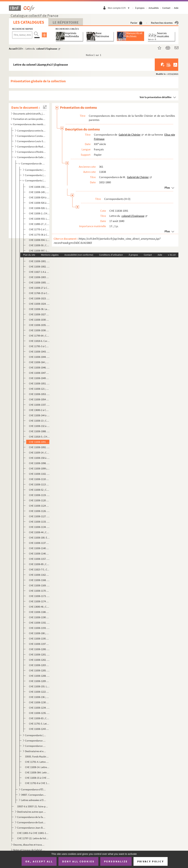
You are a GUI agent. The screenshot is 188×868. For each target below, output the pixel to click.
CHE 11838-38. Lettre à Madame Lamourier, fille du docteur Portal (39, 309)
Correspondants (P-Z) (36, 735)
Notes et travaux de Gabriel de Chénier (29, 850)
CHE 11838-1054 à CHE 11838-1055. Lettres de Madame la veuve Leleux (39, 399)
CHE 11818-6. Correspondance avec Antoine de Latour (39, 341)
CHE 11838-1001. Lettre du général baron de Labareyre (39, 261)
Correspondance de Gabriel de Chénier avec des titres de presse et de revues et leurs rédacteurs (36, 741)
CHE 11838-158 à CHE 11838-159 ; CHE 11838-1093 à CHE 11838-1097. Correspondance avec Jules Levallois (39, 458)
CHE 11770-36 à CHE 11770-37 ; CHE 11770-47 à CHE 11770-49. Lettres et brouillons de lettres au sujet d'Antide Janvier (39, 235)
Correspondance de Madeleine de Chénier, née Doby (32, 146)
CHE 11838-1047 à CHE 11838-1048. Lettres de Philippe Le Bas (39, 373)
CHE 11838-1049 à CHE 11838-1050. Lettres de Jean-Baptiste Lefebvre (39, 378)
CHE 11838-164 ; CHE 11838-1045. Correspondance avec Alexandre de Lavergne (39, 362)
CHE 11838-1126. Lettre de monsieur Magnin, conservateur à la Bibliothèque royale (39, 511)
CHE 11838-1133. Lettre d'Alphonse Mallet (39, 522)
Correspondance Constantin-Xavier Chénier (32, 136)
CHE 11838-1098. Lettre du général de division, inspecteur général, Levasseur (39, 463)
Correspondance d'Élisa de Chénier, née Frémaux (34, 789)
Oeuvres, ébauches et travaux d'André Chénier (29, 845)
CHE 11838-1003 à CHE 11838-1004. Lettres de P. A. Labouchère (39, 277)
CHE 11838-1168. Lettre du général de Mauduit (39, 580)
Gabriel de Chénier (130, 135)
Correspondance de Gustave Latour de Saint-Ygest (32, 822)
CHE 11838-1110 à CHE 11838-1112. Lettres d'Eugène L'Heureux (39, 479)
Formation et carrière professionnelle (29, 119)
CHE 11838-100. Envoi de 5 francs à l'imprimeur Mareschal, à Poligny (39, 538)
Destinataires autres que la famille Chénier (32, 812)
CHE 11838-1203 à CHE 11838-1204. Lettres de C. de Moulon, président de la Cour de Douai (39, 665)
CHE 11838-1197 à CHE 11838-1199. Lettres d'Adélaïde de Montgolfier (39, 644)
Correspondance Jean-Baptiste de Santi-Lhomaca (32, 828)
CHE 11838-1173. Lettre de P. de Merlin (39, 596)
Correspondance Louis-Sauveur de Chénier (32, 141)
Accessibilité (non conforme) (79, 255)
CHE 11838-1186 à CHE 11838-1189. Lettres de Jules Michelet (39, 612)
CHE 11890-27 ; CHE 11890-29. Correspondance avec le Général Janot (39, 224)
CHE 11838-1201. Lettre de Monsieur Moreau (39, 654)
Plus (167, 188)
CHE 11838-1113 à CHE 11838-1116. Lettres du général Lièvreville (39, 484)
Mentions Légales (50, 255)
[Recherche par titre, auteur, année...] (22, 35)
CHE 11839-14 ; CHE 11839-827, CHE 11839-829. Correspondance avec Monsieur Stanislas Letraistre (39, 453)
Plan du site (29, 255)
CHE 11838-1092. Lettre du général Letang (39, 447)
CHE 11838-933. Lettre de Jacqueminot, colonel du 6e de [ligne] (39, 219)
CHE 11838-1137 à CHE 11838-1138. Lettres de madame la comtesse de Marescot (39, 543)
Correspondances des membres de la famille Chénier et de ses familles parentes (29, 124)
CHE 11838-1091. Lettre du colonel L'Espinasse (39, 442)
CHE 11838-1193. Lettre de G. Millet (39, 628)
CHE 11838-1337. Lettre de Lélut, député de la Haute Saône (39, 405)
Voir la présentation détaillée (156, 97)
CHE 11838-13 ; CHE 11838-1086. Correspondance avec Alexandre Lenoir (39, 421)
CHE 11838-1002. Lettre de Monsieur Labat (39, 267)
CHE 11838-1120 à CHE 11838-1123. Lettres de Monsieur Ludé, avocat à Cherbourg (39, 500)
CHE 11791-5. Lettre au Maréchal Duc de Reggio (39, 724)
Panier (136, 23)
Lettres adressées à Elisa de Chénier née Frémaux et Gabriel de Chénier (34, 800)
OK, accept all (39, 861)
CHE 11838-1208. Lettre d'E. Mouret (39, 676)
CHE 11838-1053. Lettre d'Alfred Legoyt (39, 394)
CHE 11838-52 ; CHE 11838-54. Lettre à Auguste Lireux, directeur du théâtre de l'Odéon (39, 490)
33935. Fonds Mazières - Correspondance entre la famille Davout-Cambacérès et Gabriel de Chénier (37, 756)
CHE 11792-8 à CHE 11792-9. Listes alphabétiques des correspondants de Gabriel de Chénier (37, 783)
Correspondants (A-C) (36, 170)
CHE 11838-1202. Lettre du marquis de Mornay (39, 660)
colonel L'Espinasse (47, 49)
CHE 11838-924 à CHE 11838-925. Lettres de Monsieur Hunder (39, 197)
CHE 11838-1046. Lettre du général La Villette (39, 367)
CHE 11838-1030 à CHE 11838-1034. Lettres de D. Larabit (39, 320)
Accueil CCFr (16, 49)
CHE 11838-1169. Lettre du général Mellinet (39, 585)
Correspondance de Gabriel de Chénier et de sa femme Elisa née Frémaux (32, 157)
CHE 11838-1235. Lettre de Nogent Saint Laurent (39, 713)
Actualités (154, 8)
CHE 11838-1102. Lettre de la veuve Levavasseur (39, 474)
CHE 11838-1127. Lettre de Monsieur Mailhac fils (39, 516)
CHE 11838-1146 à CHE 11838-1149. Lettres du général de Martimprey (39, 553)
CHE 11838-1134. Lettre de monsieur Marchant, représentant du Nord (39, 527)
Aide (176, 8)
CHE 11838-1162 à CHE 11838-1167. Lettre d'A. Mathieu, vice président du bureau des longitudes (39, 575)
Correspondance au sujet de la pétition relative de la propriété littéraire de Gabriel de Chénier (36, 746)
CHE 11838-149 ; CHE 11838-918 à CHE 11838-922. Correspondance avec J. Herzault (39, 192)
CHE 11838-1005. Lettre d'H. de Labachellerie (39, 282)
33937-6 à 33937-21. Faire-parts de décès (33, 806)
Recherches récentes (165, 23)
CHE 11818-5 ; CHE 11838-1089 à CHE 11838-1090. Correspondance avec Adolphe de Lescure (39, 437)
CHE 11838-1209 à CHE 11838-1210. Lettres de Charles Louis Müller (39, 681)
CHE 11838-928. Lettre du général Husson (39, 208)
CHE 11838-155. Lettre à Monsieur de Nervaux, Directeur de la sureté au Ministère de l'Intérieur (39, 686)
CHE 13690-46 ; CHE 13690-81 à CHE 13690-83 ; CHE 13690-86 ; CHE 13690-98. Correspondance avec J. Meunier (39, 607)
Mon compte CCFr (119, 8)
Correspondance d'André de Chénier (32, 152)
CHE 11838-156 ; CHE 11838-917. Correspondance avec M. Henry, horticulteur (39, 187)
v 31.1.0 (172, 255)
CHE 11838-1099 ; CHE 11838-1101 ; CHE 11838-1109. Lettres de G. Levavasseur (39, 468)
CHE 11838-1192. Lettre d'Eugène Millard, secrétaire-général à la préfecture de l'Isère (39, 623)
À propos (140, 8)
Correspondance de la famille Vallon (32, 817)
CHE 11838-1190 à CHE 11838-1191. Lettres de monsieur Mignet (39, 617)
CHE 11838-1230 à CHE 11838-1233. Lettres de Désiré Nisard (39, 702)
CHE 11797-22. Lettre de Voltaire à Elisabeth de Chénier (33, 838)
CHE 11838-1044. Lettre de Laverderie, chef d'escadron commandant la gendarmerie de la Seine (39, 357)
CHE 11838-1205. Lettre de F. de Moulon (39, 670)
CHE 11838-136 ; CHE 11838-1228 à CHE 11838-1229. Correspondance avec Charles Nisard (39, 697)
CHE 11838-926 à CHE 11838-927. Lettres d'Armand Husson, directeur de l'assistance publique (39, 203)
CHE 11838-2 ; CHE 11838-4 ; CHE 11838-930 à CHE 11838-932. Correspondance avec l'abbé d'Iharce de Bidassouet (39, 213)
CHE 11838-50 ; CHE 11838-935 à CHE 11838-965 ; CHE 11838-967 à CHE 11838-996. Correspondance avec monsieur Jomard (39, 245)
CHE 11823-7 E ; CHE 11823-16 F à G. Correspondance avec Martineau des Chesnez (39, 569)
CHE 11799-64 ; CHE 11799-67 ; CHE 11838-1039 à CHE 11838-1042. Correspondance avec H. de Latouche (39, 336)
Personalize (116, 861)
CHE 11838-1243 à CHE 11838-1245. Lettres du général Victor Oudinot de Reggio (39, 729)
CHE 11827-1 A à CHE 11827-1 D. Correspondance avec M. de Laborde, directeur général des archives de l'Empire (39, 272)
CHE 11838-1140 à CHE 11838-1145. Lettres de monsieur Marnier (39, 548)
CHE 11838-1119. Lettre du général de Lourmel (39, 495)
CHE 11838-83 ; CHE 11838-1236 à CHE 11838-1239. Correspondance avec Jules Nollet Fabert (39, 718)
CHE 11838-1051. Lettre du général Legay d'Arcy (39, 383)
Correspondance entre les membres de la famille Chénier (32, 131)
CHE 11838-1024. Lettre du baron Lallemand (39, 304)
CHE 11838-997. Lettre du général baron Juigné (39, 251)
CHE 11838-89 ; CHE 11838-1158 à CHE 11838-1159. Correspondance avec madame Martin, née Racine (39, 564)
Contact (166, 8)
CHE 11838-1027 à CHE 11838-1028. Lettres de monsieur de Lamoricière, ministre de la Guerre (39, 314)
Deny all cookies (78, 861)
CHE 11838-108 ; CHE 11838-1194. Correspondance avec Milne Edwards (39, 633)
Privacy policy (151, 861)
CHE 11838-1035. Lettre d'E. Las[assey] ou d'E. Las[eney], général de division (39, 325)
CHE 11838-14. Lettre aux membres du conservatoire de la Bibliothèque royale (37, 767)
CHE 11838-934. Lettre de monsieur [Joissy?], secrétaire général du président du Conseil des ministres (39, 240)
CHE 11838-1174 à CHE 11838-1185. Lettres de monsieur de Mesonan (39, 601)
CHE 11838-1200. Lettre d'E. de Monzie (39, 649)
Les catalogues (29, 22)
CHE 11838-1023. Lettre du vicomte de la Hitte (39, 298)
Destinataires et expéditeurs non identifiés (36, 751)
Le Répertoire (66, 22)
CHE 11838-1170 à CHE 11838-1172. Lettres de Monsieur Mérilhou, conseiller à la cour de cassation (39, 591)
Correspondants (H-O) (36, 180)
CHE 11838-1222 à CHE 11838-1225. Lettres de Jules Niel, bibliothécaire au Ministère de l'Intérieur (39, 692)
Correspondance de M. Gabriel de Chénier (34, 163)
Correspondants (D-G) (36, 175)
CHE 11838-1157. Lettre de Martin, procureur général (39, 559)
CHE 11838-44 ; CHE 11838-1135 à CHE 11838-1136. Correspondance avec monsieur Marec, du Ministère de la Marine (39, 532)
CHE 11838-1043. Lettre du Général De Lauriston (39, 352)
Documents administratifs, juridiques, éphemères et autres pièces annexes (29, 114)
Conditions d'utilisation (111, 255)
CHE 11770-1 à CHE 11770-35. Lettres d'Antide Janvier (39, 229)
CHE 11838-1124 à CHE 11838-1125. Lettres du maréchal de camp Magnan (39, 506)
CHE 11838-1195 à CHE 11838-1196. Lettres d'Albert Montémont (39, 639)
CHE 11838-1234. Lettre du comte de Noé (39, 708)
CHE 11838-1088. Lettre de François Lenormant (39, 431)
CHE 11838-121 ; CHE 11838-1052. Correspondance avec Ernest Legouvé (39, 389)
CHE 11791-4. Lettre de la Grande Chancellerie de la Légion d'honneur (37, 762)
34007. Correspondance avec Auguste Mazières (34, 795)
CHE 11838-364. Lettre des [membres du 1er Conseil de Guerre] (37, 772)
